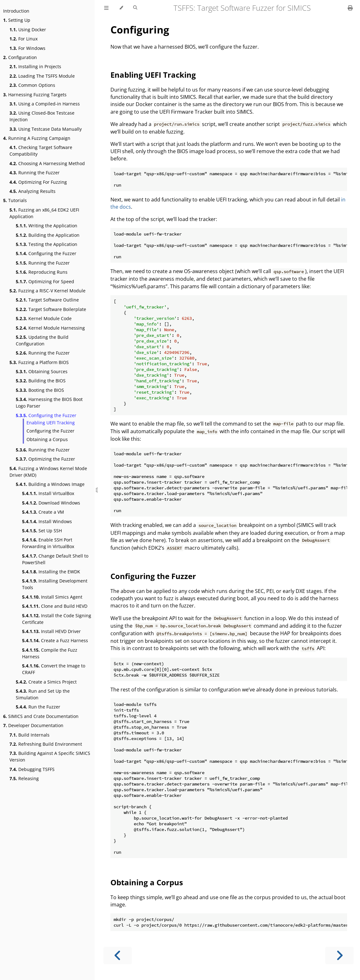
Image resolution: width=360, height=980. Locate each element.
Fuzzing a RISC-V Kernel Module (47, 291)
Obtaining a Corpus (47, 439)
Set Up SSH (42, 531)
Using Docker (28, 30)
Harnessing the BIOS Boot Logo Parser (49, 403)
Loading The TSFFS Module (42, 76)
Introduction (16, 11)
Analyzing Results (32, 191)
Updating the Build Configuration (42, 340)
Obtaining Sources (42, 371)
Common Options (32, 85)
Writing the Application (47, 226)
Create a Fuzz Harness (55, 640)
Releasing (24, 778)
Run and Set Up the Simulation (43, 694)
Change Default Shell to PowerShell (55, 559)
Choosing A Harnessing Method (47, 163)
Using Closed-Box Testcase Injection (42, 116)
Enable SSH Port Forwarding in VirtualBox (48, 543)
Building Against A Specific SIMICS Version (50, 756)
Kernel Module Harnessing (50, 328)
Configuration (20, 57)
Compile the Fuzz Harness (50, 653)
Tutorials (15, 200)
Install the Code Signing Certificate (57, 619)
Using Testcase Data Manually (46, 129)
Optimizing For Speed (45, 281)
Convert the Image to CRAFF (54, 669)
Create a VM (43, 512)
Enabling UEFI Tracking (51, 423)
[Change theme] (121, 8)
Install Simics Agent (52, 597)
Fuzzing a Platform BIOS (39, 362)
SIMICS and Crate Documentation (41, 716)
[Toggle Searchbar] (135, 8)
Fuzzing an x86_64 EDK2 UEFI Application (44, 213)
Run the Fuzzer (38, 707)
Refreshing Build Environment (46, 744)
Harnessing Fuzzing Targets (35, 95)
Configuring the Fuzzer (46, 253)
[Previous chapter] (118, 956)
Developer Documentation (33, 725)
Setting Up (17, 20)
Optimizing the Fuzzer (45, 459)
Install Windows (47, 521)
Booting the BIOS (40, 390)
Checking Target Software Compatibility (41, 151)
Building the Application (48, 235)
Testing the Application (47, 244)
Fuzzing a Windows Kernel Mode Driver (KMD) (48, 472)
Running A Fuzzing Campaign (37, 138)
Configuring (140, 30)
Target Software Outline (47, 300)
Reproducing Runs (42, 272)
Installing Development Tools (55, 584)
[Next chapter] (339, 956)
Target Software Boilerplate (51, 309)
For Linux (24, 39)
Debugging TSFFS (32, 769)
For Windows (27, 48)
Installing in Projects (35, 66)
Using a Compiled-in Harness (45, 104)
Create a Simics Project (46, 682)
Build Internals (30, 735)
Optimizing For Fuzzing (38, 182)
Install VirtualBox (48, 493)
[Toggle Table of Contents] (106, 8)
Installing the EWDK (51, 572)
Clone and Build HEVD (55, 606)
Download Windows (51, 503)
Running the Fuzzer (35, 173)
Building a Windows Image (50, 484)
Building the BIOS (41, 381)
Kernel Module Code (44, 318)
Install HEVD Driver (51, 631)
